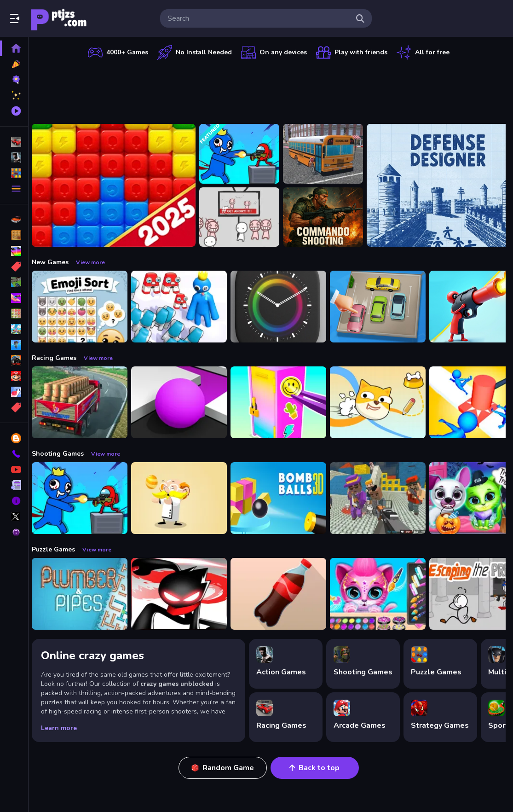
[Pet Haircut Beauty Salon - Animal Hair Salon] (383, 594)
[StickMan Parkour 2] (184, 594)
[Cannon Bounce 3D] (283, 498)
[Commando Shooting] (328, 217)
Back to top (317, 768)
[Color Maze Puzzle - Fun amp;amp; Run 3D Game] (184, 402)
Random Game (225, 768)
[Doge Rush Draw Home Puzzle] (383, 402)
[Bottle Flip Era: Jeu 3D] (283, 594)
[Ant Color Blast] (119, 185)
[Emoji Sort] (85, 307)
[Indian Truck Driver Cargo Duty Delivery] (85, 402)
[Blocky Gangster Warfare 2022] (383, 498)
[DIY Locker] (283, 402)
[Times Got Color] (283, 307)
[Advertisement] (271, 90)
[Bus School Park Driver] (328, 154)
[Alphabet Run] (184, 307)
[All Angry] (244, 217)
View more (95, 262)
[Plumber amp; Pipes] (85, 594)
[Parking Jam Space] (383, 307)
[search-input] (259, 18)
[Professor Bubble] (184, 498)
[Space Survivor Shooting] (244, 154)
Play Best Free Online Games (59, 18)
